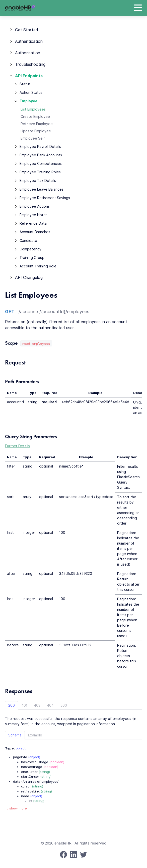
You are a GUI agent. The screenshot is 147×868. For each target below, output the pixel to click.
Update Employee (36, 131)
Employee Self (33, 138)
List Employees (33, 109)
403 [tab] (37, 705)
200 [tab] (12, 705)
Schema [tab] (15, 735)
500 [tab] (64, 705)
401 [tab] (24, 705)
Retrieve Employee (37, 124)
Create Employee (35, 117)
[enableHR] (20, 8)
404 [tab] (50, 705)
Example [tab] (35, 735)
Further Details (17, 446)
